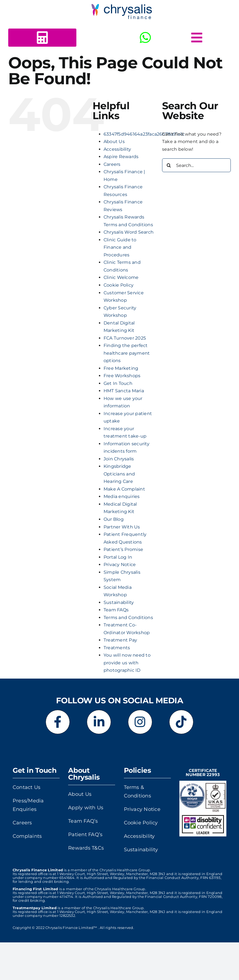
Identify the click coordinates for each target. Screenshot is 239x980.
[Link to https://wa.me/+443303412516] (145, 38)
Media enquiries (122, 496)
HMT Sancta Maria (124, 391)
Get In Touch (118, 383)
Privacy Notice (120, 565)
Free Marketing (121, 368)
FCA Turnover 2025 (125, 338)
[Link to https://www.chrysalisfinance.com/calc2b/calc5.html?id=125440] (42, 38)
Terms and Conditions (128, 618)
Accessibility (117, 149)
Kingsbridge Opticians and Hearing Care (119, 474)
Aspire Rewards (121, 157)
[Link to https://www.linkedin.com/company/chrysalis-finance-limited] (99, 722)
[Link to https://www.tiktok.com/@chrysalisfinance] (181, 722)
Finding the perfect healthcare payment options (127, 353)
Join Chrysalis (119, 459)
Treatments (117, 648)
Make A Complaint (124, 489)
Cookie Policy (119, 285)
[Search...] (196, 165)
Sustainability (119, 602)
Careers (112, 164)
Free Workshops (122, 376)
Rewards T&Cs (86, 848)
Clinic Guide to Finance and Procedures (120, 247)
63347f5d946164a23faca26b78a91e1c (144, 134)
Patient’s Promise (123, 549)
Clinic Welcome (121, 277)
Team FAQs (116, 610)
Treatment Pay (120, 640)
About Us (114, 142)
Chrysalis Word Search (129, 232)
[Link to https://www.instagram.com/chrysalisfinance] (140, 722)
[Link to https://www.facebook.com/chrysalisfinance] (58, 722)
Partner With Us (122, 527)
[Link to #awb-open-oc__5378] (197, 38)
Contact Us (27, 787)
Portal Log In (118, 557)
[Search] (169, 165)
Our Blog (114, 519)
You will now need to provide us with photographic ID (127, 663)
